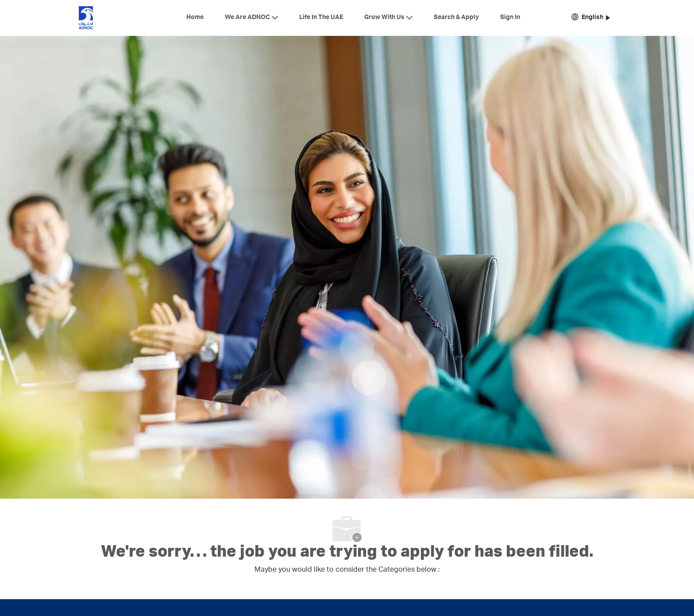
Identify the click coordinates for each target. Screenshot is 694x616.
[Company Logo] (86, 18)
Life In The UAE (321, 18)
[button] (591, 18)
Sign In (510, 18)
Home (195, 18)
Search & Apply (456, 18)
